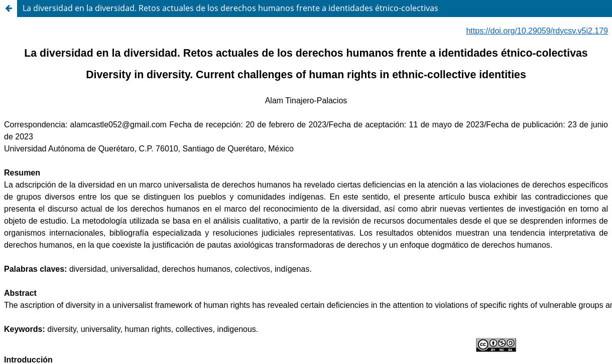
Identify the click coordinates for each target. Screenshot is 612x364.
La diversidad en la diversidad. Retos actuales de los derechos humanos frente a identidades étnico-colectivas (230, 8)
